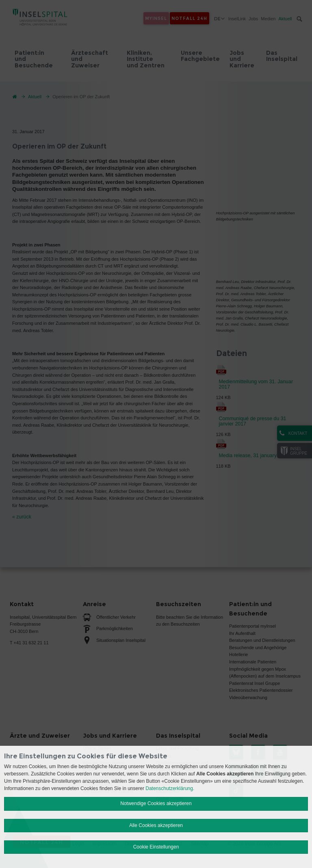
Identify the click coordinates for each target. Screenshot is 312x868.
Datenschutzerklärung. (170, 788)
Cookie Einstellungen (156, 847)
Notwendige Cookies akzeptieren (156, 803)
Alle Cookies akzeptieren (156, 825)
